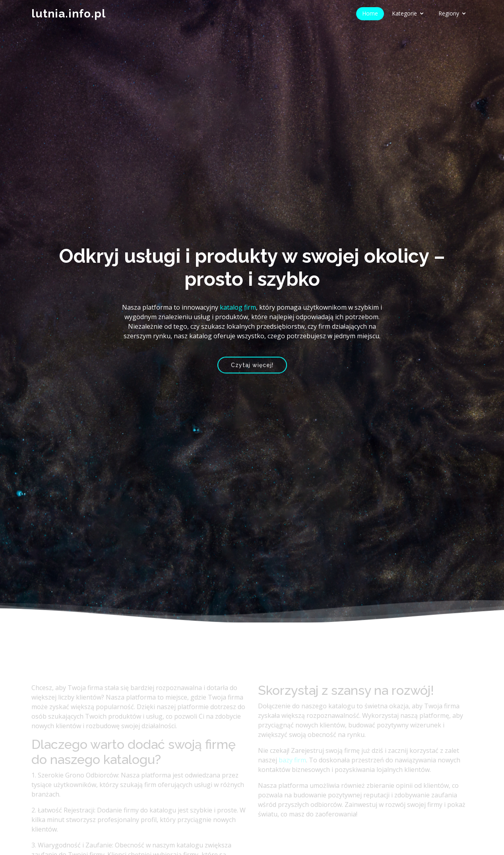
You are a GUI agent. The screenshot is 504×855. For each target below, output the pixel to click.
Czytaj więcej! (252, 366)
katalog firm (238, 307)
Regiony (449, 13)
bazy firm (292, 768)
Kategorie (404, 13)
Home (370, 13)
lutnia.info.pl (69, 14)
